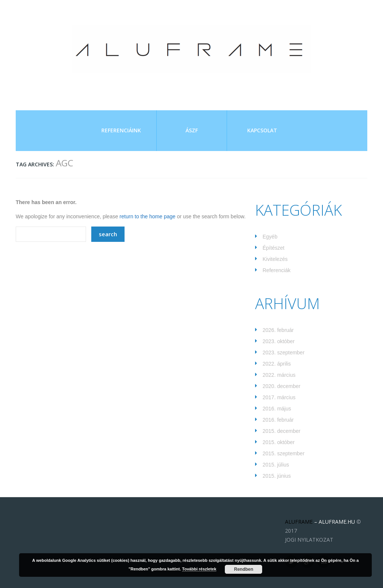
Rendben (244, 569)
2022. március (279, 375)
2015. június (277, 476)
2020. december (281, 386)
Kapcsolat (262, 130)
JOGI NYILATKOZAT (309, 540)
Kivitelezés (275, 259)
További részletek (199, 569)
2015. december (281, 431)
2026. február (278, 330)
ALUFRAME (299, 522)
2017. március (279, 397)
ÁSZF (192, 130)
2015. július (276, 465)
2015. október (279, 442)
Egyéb (270, 237)
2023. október (279, 341)
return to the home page (148, 216)
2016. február (278, 420)
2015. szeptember (284, 453)
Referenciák (277, 270)
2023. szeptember (284, 353)
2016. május (277, 409)
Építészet (273, 248)
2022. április (277, 364)
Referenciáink (121, 130)
